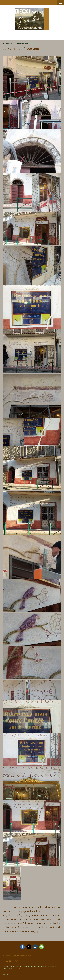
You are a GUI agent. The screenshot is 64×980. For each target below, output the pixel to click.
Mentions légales (9, 966)
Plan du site (53, 966)
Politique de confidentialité (24, 966)
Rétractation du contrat (13, 969)
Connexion (7, 974)
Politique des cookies (41, 966)
